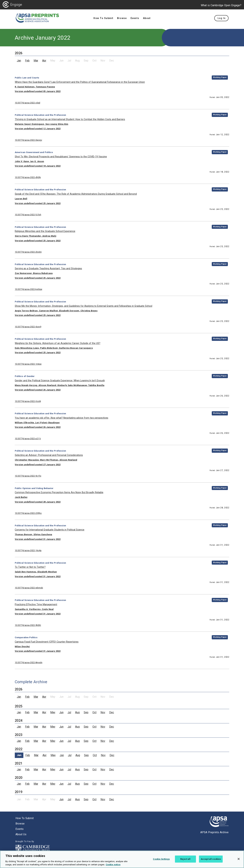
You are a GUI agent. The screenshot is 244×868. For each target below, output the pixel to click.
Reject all (185, 860)
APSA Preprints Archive (214, 832)
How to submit (25, 818)
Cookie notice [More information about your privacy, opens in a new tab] (113, 866)
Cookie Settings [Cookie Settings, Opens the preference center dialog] (161, 860)
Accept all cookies (211, 860)
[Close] (239, 860)
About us (21, 834)
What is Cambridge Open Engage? (221, 5)
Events (19, 829)
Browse (20, 824)
